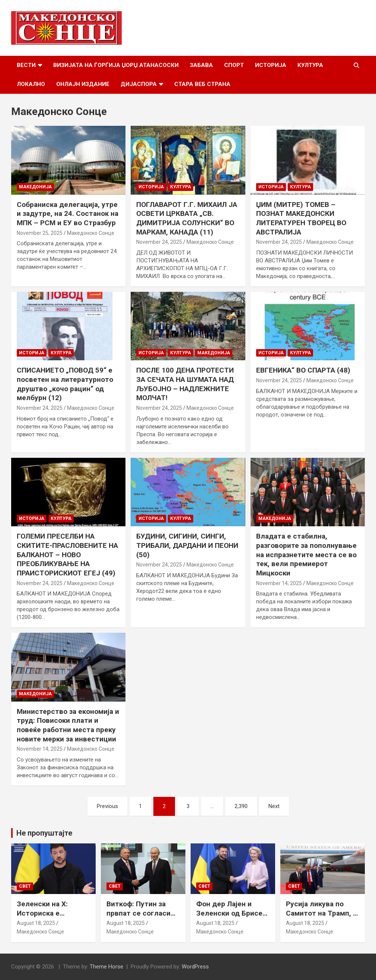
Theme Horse (106, 967)
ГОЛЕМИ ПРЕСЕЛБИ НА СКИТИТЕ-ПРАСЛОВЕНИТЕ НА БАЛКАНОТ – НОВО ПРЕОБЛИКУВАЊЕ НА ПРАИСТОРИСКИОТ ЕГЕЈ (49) (67, 555)
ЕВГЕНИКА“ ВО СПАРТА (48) (303, 370)
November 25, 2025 (40, 233)
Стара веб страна (202, 84)
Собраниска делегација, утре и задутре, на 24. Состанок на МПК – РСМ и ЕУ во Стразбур (68, 214)
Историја (271, 65)
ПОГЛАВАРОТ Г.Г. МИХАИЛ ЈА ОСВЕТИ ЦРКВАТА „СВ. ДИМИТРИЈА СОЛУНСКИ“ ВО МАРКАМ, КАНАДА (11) (187, 218)
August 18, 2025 (36, 923)
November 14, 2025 (279, 583)
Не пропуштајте (44, 833)
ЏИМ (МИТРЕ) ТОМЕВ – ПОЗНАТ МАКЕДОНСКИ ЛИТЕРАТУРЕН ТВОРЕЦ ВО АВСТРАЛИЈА (301, 218)
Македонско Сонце (91, 233)
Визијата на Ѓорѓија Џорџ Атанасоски (116, 65)
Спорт (234, 65)
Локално (31, 84)
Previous (107, 806)
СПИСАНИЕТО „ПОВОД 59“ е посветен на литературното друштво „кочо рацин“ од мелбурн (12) (65, 384)
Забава (201, 65)
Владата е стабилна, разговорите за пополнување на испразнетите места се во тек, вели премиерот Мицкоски (306, 555)
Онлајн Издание (83, 84)
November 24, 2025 (159, 242)
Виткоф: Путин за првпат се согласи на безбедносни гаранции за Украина (141, 918)
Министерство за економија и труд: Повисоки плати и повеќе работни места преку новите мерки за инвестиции (68, 725)
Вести (26, 65)
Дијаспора (139, 84)
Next (274, 806)
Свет (25, 886)
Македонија (35, 187)
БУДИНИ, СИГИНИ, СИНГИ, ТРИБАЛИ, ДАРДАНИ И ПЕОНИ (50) (187, 545)
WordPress (195, 967)
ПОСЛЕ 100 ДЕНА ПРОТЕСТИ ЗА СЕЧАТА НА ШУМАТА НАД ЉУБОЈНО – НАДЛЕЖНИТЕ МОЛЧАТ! (185, 384)
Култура (310, 65)
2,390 (241, 806)
